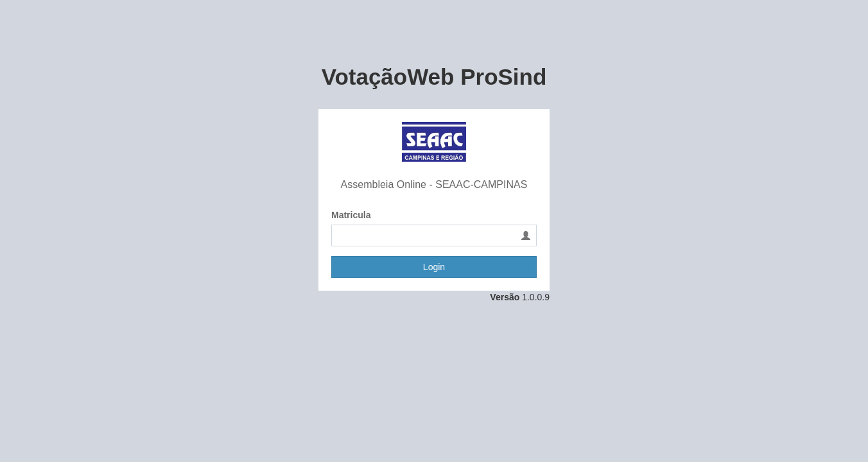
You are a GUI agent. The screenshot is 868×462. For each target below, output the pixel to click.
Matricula (351, 215)
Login (434, 267)
